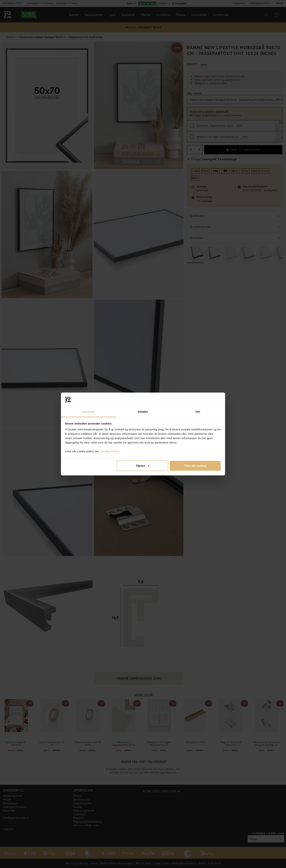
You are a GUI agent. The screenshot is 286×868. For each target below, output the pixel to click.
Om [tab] (198, 412)
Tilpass (143, 466)
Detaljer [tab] (143, 412)
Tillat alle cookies (195, 466)
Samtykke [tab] (88, 412)
